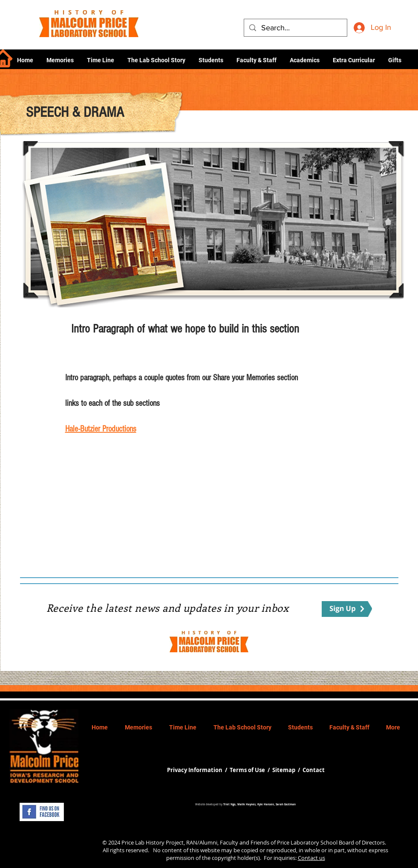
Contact (314, 770)
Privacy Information (195, 770)
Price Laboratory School (307, 842)
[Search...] (295, 28)
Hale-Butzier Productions (101, 429)
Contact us (311, 858)
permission (180, 858)
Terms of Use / (251, 770)
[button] (304, 60)
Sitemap (284, 770)
